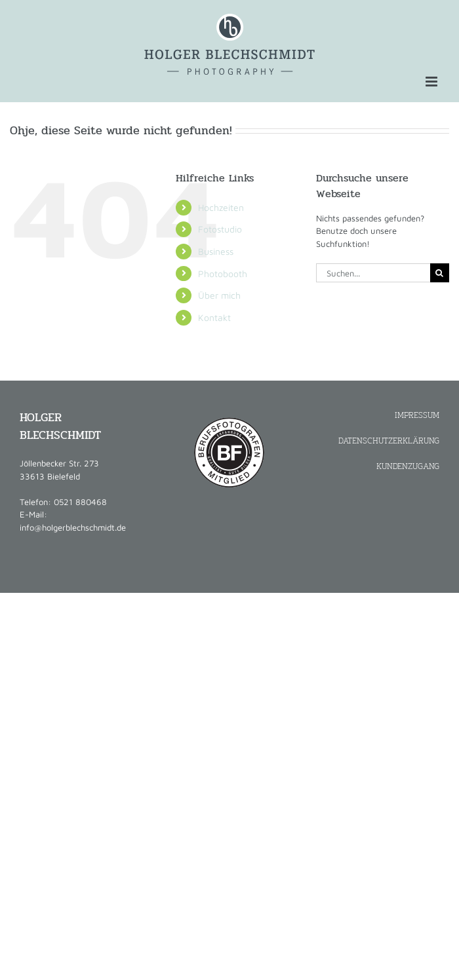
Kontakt (214, 317)
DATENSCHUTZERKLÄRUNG (389, 441)
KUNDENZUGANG (408, 466)
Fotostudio (220, 229)
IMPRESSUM (417, 415)
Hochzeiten (221, 207)
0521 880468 (80, 502)
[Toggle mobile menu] (432, 82)
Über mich (219, 295)
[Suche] (440, 273)
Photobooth (223, 273)
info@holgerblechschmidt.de (73, 527)
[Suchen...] (373, 273)
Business (216, 251)
